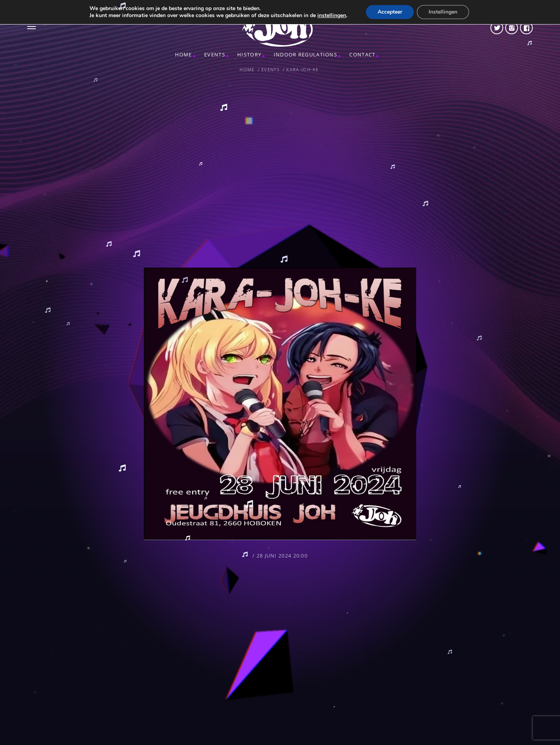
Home (184, 54)
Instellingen (443, 12)
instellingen (332, 16)
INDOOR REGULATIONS (305, 54)
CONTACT (362, 54)
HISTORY (249, 54)
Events (215, 54)
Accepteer (390, 12)
